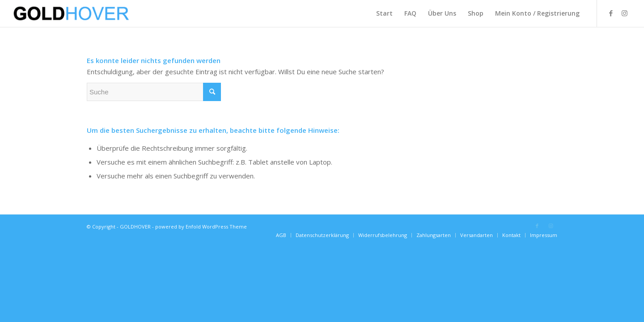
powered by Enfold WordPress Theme (201, 227)
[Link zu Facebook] (611, 13)
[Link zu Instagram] (624, 13)
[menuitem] (384, 13)
